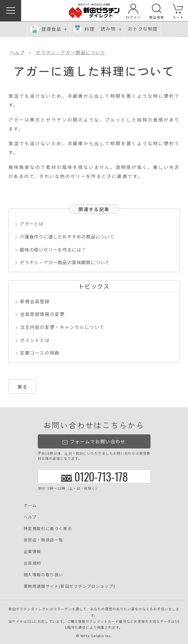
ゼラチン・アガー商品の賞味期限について (65, 262)
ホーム (30, 505)
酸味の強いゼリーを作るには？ (53, 250)
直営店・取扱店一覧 (43, 540)
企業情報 (32, 551)
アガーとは (32, 224)
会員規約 (32, 563)
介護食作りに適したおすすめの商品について (67, 237)
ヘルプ (17, 52)
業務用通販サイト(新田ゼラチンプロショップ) (69, 586)
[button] (11, 11)
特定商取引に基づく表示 (48, 528)
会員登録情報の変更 (42, 314)
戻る (23, 387)
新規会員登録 (35, 301)
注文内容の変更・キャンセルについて (62, 327)
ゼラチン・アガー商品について (70, 52)
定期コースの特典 (40, 353)
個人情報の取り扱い (43, 574)
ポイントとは (35, 340)
